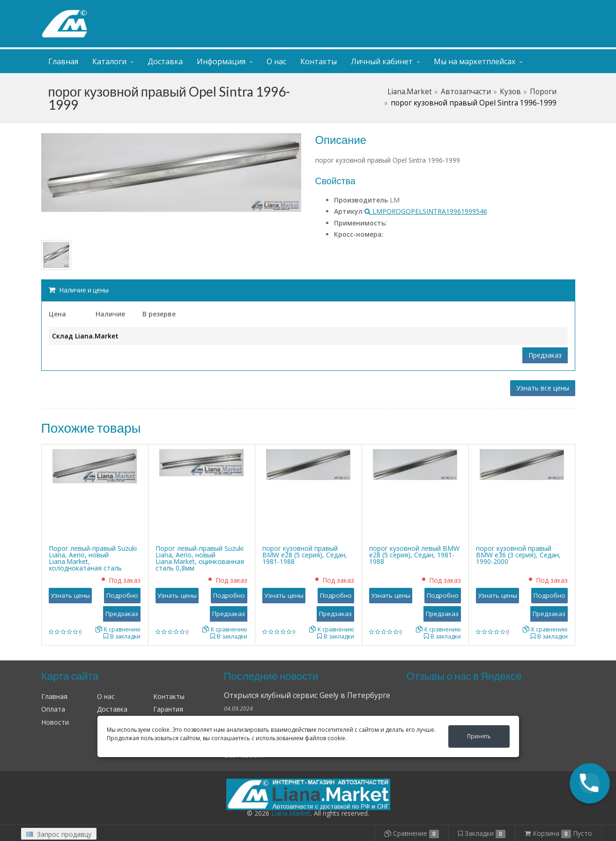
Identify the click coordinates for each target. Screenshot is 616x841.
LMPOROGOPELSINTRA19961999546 (426, 211)
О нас (276, 61)
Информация (221, 61)
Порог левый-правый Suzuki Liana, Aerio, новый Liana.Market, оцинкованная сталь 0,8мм (200, 558)
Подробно (122, 595)
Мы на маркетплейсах (475, 61)
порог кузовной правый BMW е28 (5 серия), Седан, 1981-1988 (305, 555)
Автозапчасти (466, 92)
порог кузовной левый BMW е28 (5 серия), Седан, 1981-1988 (414, 555)
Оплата (53, 709)
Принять (479, 736)
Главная (63, 61)
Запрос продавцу (59, 834)
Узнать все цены (543, 388)
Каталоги (109, 61)
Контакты (319, 61)
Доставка (165, 61)
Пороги (543, 92)
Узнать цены (70, 595)
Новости (55, 722)
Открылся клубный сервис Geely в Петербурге (307, 695)
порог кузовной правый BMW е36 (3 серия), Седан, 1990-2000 (518, 555)
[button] (590, 783)
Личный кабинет (518, 9)
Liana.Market (410, 92)
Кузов (510, 92)
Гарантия (168, 709)
